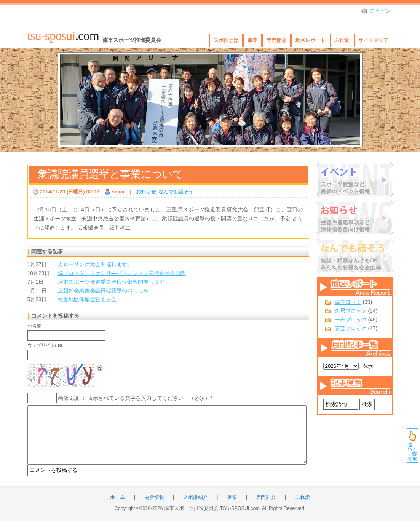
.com (63, 36)
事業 (252, 40)
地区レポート (310, 40)
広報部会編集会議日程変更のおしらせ (103, 291)
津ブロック (348, 302)
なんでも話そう (176, 192)
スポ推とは (226, 40)
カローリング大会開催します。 (95, 264)
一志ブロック (351, 320)
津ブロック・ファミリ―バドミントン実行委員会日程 (122, 273)
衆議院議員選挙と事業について (110, 174)
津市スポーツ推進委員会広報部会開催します (111, 282)
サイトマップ (373, 40)
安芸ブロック (351, 328)
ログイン (380, 11)
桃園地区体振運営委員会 (87, 299)
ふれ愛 (342, 40)
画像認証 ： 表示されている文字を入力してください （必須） (134, 398)
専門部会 (276, 40)
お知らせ (146, 192)
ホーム (117, 509)
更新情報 (154, 509)
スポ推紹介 (196, 509)
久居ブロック (351, 311)
